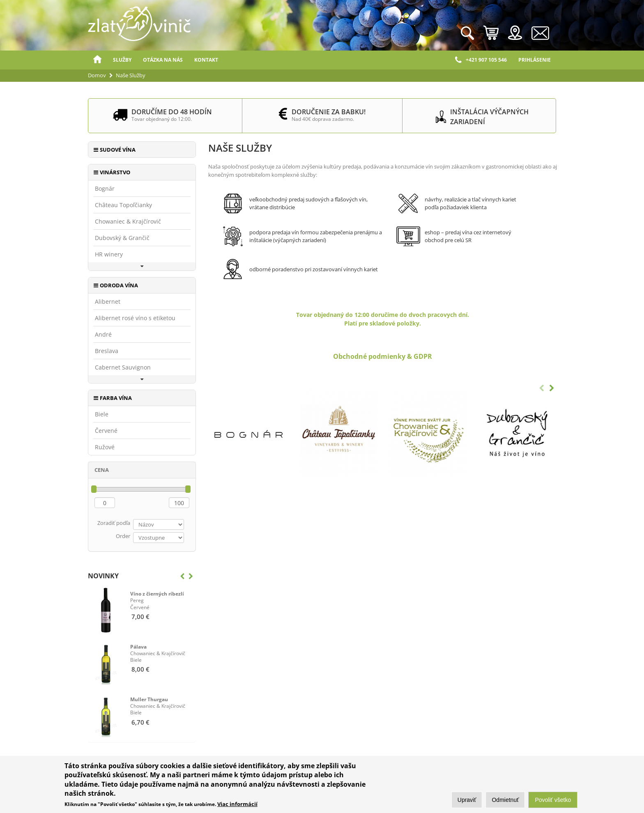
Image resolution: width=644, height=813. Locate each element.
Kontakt (206, 60)
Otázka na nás (163, 60)
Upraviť (467, 800)
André (103, 335)
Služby (122, 60)
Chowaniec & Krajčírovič (128, 222)
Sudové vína (118, 150)
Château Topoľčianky (123, 205)
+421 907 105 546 (481, 60)
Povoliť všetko (553, 800)
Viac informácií (237, 804)
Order (123, 536)
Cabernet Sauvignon (123, 367)
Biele (102, 414)
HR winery (109, 254)
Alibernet (108, 302)
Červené (106, 431)
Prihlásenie (535, 60)
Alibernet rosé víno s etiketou (135, 318)
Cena (102, 470)
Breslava (107, 351)
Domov (97, 60)
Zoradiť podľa (114, 523)
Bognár (105, 189)
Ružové (105, 447)
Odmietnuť (505, 800)
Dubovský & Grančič (122, 238)
